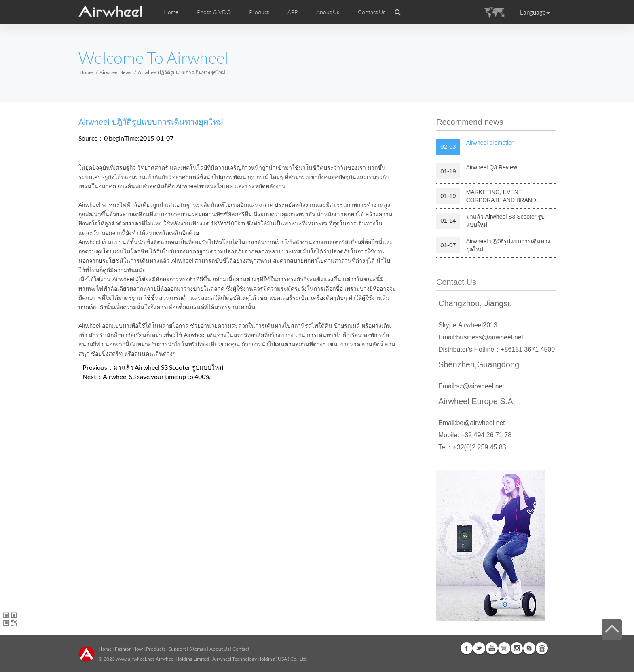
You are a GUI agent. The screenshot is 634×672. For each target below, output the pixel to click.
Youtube (492, 648)
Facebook (467, 648)
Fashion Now (129, 649)
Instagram (517, 648)
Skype (529, 648)
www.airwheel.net (135, 659)
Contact (241, 649)
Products (156, 649)
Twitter (479, 648)
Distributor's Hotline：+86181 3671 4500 (497, 349)
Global (542, 648)
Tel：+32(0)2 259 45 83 (472, 447)
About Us (219, 649)
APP (293, 12)
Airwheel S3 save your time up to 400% (157, 376)
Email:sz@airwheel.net (471, 386)
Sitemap (198, 649)
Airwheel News (115, 72)
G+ (504, 648)
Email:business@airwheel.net (481, 337)
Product (259, 12)
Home (171, 12)
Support (177, 649)
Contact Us (372, 12)
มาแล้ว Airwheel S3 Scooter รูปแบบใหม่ (169, 367)
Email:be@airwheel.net (472, 423)
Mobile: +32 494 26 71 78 (475, 435)
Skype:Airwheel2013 (468, 325)
